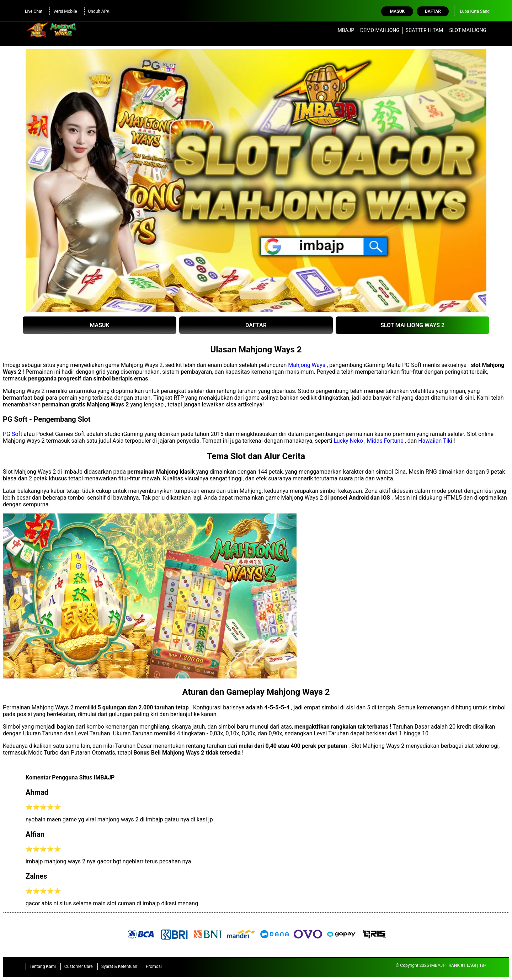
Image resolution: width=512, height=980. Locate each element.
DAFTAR (256, 325)
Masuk (397, 11)
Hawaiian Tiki (435, 441)
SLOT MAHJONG (468, 30)
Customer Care (79, 966)
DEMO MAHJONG (380, 30)
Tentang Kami (43, 966)
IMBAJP (345, 30)
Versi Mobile (65, 11)
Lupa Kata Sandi (475, 11)
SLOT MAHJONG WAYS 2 (412, 325)
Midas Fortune (385, 441)
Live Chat (34, 11)
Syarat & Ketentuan (119, 966)
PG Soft (12, 434)
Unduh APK (99, 11)
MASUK (99, 325)
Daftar (433, 11)
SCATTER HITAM (424, 30)
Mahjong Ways (307, 365)
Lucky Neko (348, 441)
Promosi (154, 966)
